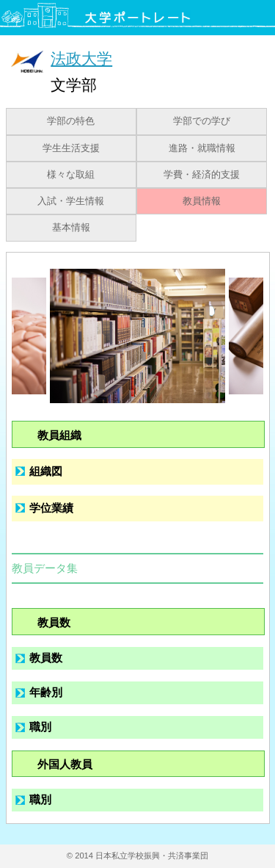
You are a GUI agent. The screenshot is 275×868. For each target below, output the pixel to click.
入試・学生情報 (71, 201)
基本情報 (71, 228)
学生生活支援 (71, 148)
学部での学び (202, 121)
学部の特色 (71, 121)
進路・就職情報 (202, 148)
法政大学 (81, 58)
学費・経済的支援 (202, 175)
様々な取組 (71, 175)
